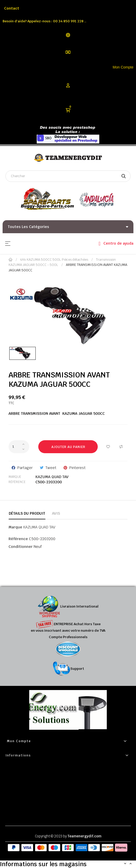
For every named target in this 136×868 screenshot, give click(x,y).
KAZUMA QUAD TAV (52, 477)
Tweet (51, 468)
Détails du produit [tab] (27, 513)
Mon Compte (123, 67)
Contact (12, 8)
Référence (17, 482)
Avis (56, 513)
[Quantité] (19, 447)
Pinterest (77, 468)
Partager (25, 468)
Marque (15, 477)
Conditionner (21, 547)
